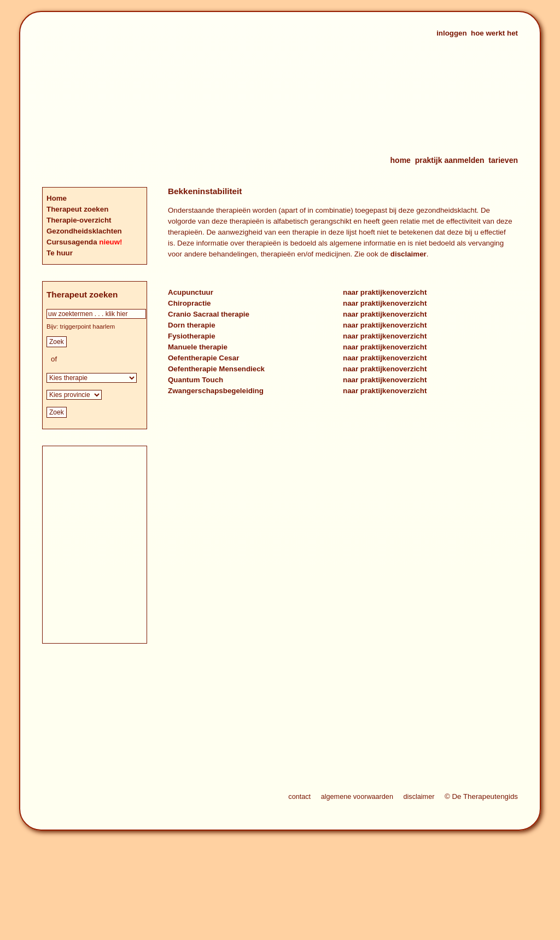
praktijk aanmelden (450, 160)
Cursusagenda (73, 242)
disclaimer (409, 254)
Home (57, 198)
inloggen (452, 33)
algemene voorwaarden (357, 797)
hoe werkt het (494, 33)
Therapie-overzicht (79, 220)
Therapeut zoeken (77, 209)
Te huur (60, 253)
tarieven (503, 160)
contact (299, 797)
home (401, 160)
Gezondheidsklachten (84, 231)
